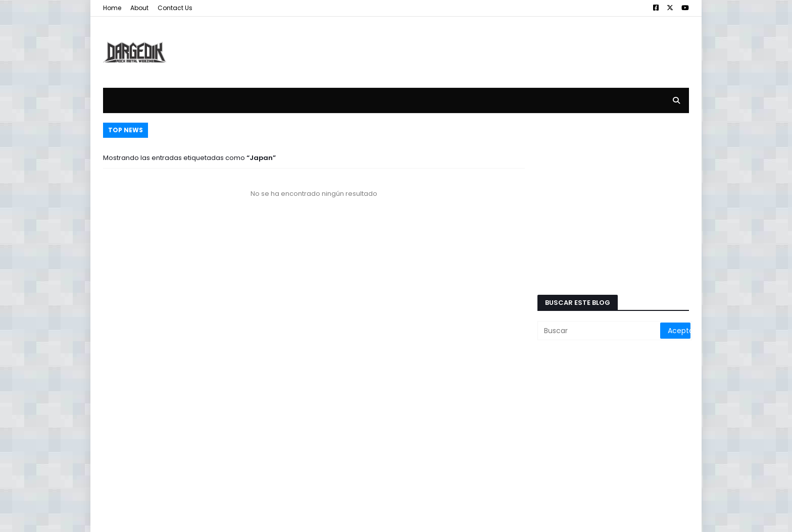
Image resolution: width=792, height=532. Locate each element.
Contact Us (175, 8)
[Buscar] (600, 331)
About (139, 8)
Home (112, 8)
